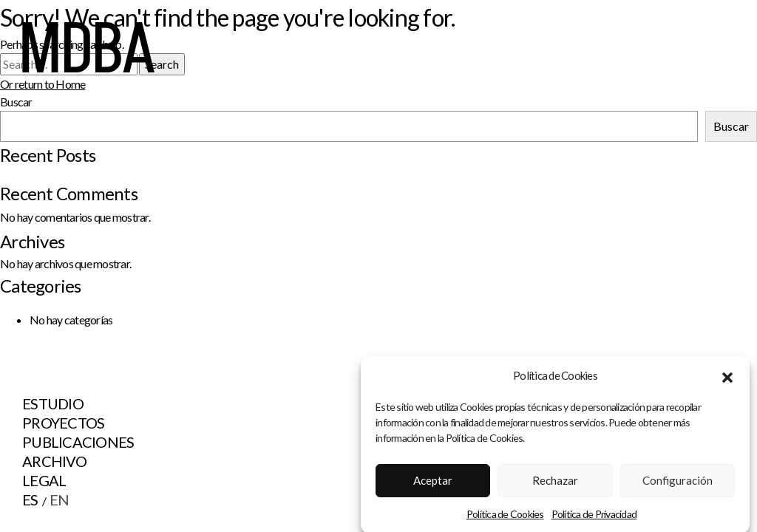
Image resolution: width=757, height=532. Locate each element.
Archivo (54, 461)
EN (60, 499)
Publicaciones (78, 442)
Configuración (678, 483)
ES (30, 499)
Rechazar (555, 483)
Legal (44, 480)
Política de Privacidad (594, 517)
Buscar (731, 126)
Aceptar (433, 483)
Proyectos (63, 423)
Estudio (53, 403)
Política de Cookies (505, 517)
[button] (727, 379)
